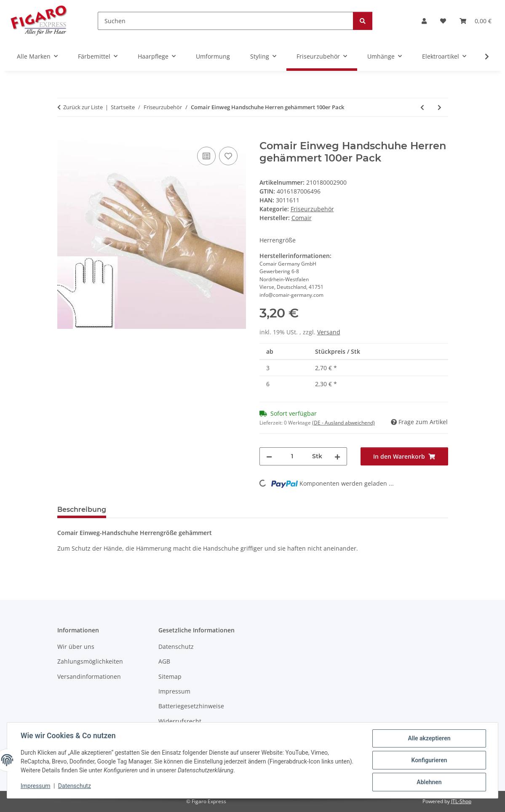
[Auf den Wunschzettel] (228, 156)
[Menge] (292, 456)
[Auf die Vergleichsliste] (206, 156)
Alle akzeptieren (429, 738)
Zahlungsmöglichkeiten (90, 661)
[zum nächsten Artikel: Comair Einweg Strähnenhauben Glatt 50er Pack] (440, 107)
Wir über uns (76, 647)
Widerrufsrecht (180, 721)
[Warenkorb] (476, 21)
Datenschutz (75, 786)
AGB (164, 661)
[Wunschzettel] (443, 21)
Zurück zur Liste (83, 107)
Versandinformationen (89, 676)
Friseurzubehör (312, 209)
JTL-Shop (461, 801)
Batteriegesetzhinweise (191, 706)
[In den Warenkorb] (64, 135)
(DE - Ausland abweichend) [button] (343, 423)
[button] (424, 21)
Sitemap (170, 676)
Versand (329, 332)
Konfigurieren (429, 760)
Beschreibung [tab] (82, 510)
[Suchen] (226, 21)
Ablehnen (429, 782)
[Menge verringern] (269, 456)
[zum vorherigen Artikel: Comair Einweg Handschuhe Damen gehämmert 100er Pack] (422, 107)
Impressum (35, 786)
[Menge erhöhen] (337, 456)
